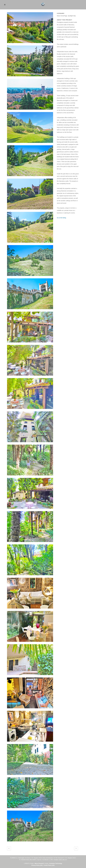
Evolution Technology (56, 863)
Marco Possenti (39, 863)
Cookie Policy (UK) (49, 865)
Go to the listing (61, 218)
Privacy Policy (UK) (37, 865)
